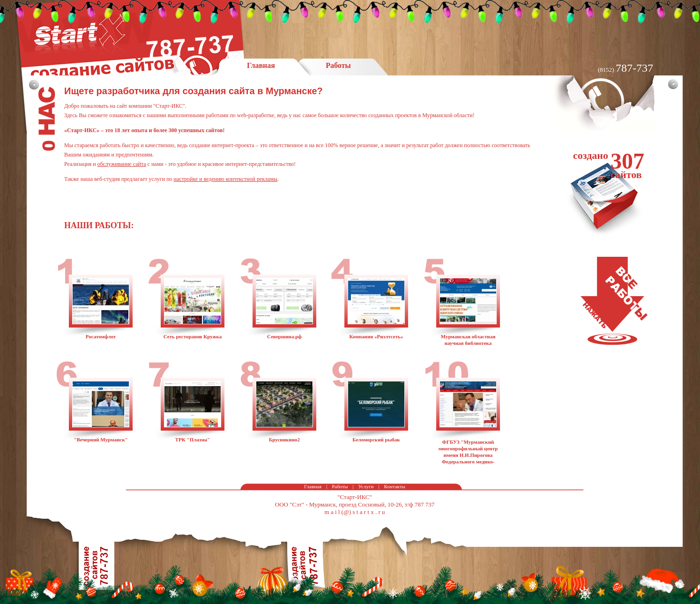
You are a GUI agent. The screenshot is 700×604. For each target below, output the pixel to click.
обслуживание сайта (122, 164)
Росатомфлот (101, 336)
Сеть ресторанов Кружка (193, 336)
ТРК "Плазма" (193, 440)
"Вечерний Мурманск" (101, 440)
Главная (313, 486)
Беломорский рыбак (376, 440)
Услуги (366, 486)
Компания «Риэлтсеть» (376, 336)
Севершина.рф (284, 336)
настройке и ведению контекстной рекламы (226, 179)
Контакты (395, 486)
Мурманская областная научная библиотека (468, 340)
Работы (340, 486)
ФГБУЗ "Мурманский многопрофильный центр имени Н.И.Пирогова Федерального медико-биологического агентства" (468, 455)
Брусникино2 (284, 440)
